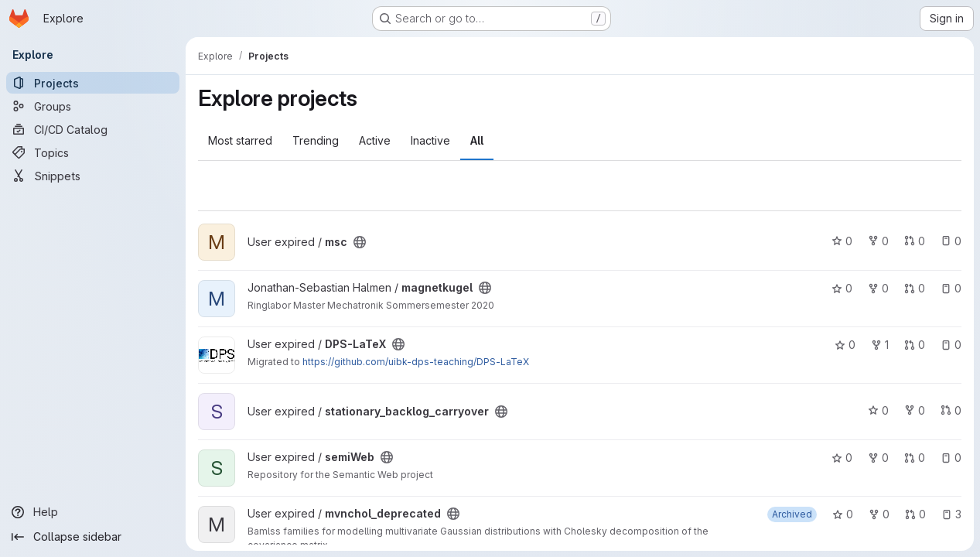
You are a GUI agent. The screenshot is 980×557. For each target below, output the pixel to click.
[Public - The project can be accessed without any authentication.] (360, 242)
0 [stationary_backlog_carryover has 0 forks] (915, 410)
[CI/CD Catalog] (93, 129)
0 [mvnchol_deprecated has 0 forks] (879, 514)
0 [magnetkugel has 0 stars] (842, 288)
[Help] (93, 512)
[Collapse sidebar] (93, 537)
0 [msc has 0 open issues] (951, 241)
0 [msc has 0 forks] (878, 241)
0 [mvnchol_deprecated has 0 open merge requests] (915, 514)
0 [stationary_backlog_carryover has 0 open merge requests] (951, 410)
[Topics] (93, 152)
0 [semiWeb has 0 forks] (878, 458)
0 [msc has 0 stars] (842, 241)
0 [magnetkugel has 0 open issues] (951, 288)
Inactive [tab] (430, 140)
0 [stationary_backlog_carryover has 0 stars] (878, 410)
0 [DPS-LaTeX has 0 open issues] (951, 345)
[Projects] (93, 83)
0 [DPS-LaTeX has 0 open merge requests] (915, 345)
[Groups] (93, 106)
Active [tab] (375, 140)
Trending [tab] (316, 140)
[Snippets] (93, 176)
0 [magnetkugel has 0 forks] (878, 288)
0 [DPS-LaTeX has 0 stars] (845, 345)
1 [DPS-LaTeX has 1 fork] (880, 345)
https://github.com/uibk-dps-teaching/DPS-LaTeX (416, 362)
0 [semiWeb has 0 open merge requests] (915, 458)
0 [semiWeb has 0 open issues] (951, 458)
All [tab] (477, 140)
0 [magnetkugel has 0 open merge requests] (915, 288)
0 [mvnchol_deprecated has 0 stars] (843, 514)
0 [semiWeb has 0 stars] (842, 458)
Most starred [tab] (240, 140)
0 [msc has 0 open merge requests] (915, 241)
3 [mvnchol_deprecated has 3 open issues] (951, 514)
